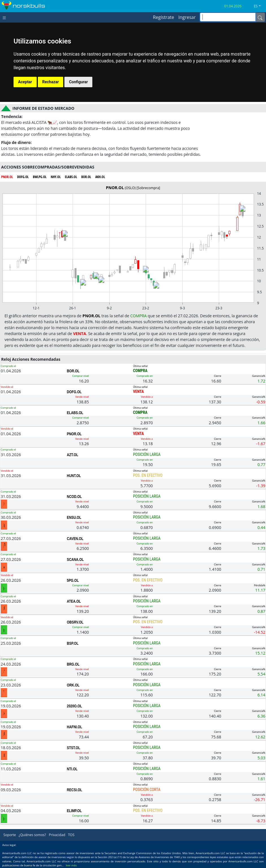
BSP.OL (73, 643)
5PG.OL (73, 580)
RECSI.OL (75, 790)
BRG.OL (73, 664)
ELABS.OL (75, 413)
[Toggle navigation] (6, 17)
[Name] (260, 17)
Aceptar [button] (25, 82)
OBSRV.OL (75, 622)
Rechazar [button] (51, 82)
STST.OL (74, 748)
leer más (71, 865)
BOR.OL (73, 371)
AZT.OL (73, 455)
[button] (259, 6)
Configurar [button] (78, 82)
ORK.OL (73, 685)
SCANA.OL (75, 559)
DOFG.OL (74, 392)
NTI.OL (72, 769)
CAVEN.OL (75, 539)
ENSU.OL (74, 517)
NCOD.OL (74, 497)
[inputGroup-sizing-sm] (228, 17)
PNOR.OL (74, 434)
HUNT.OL (74, 476)
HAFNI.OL (75, 727)
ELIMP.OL (74, 811)
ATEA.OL (74, 601)
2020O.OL (75, 706)
